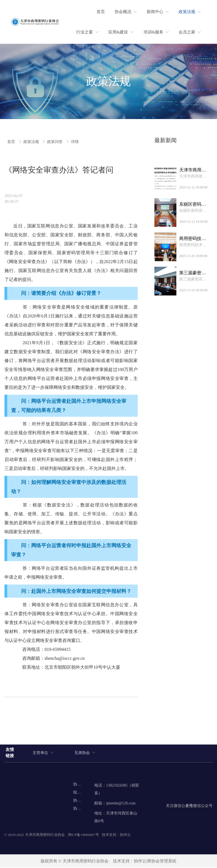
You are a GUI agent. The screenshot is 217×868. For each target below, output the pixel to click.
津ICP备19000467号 (83, 835)
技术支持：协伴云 (116, 835)
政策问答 (55, 142)
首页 (12, 142)
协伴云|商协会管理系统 (155, 862)
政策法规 (32, 142)
